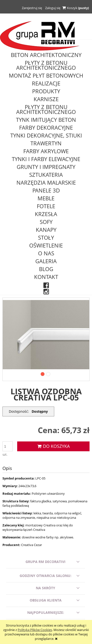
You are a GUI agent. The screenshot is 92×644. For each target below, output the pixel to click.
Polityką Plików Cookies (35, 630)
